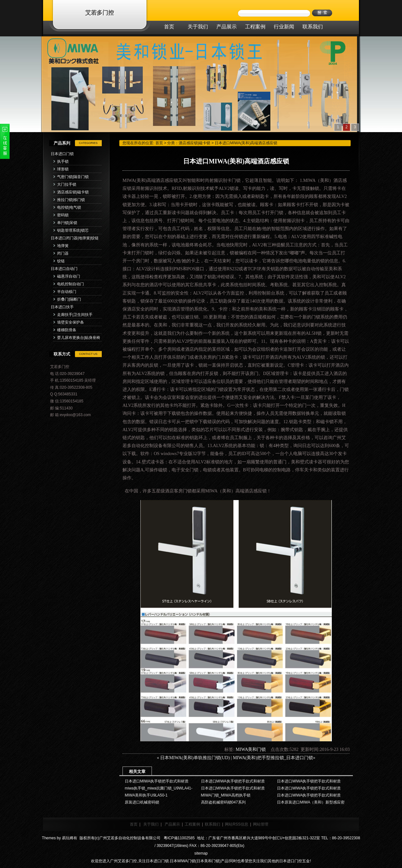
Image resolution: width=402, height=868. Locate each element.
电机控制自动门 (71, 284)
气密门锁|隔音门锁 (73, 177)
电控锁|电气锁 (69, 207)
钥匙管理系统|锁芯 (73, 230)
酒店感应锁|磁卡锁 (73, 192)
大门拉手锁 (67, 184)
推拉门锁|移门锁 (71, 200)
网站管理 (261, 824)
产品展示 (172, 824)
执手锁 (63, 161)
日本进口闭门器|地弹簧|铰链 (75, 238)
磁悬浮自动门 (69, 276)
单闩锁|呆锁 (67, 223)
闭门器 (63, 253)
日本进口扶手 (62, 307)
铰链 (61, 261)
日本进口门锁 (62, 154)
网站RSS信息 (237, 824)
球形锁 (63, 169)
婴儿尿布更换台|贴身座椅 (79, 338)
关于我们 (151, 824)
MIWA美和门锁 (251, 749)
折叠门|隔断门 (69, 299)
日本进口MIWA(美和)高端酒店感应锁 (246, 143)
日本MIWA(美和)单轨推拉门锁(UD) (195, 758)
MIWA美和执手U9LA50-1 (146, 795)
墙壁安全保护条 (71, 322)
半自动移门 (67, 292)
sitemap (201, 853)
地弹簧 (63, 246)
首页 (159, 143)
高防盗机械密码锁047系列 (223, 802)
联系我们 (212, 824)
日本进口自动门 (64, 269)
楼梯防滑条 (67, 330)
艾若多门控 (100, 13)
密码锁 (63, 215)
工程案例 (192, 824)
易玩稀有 (70, 838)
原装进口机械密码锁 (142, 802)
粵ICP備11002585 (179, 838)
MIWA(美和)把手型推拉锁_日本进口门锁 (273, 758)
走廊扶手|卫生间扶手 (75, 315)
